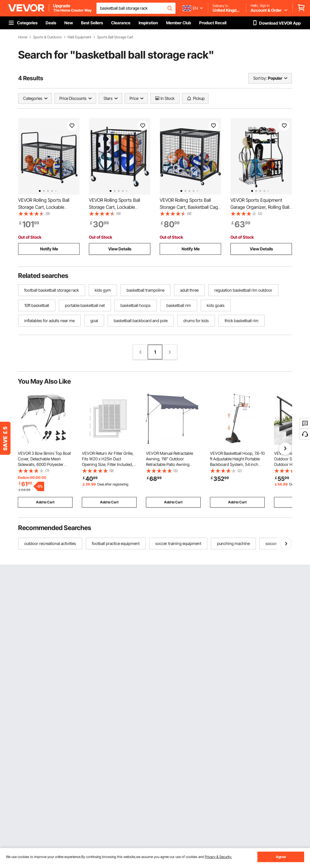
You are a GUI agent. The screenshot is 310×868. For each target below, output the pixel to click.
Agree (281, 857)
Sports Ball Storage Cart (115, 37)
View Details (120, 249)
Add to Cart (45, 502)
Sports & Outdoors (47, 37)
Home (23, 37)
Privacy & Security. (218, 857)
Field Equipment (79, 37)
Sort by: (260, 78)
